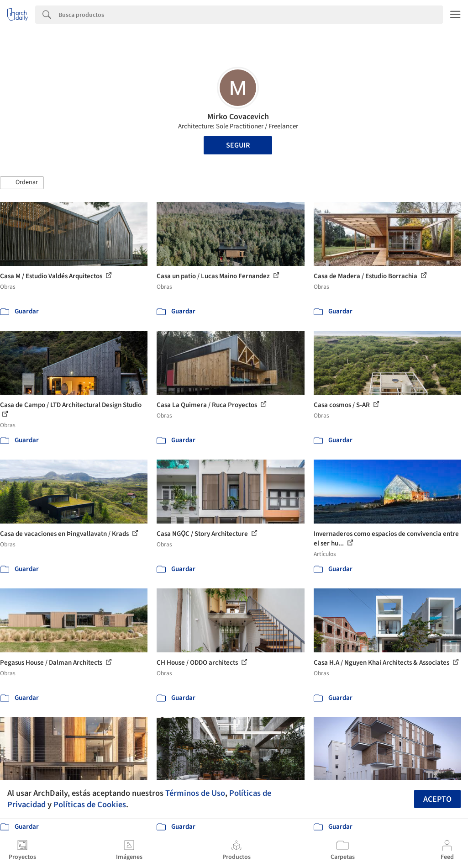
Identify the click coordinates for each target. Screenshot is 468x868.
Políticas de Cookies (90, 804)
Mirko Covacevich (238, 117)
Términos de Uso (195, 793)
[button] (22, 183)
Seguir (238, 145)
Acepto (437, 799)
